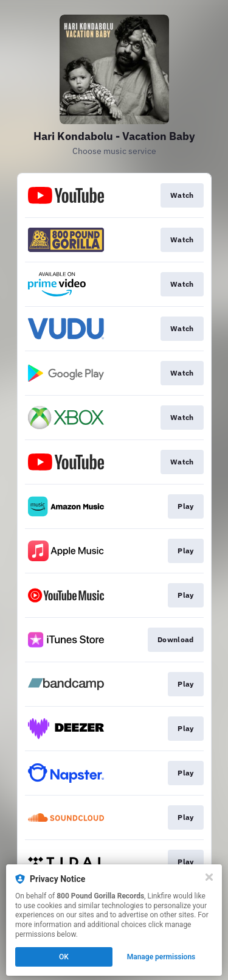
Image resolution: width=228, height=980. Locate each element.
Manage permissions (161, 957)
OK (64, 957)
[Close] (209, 877)
